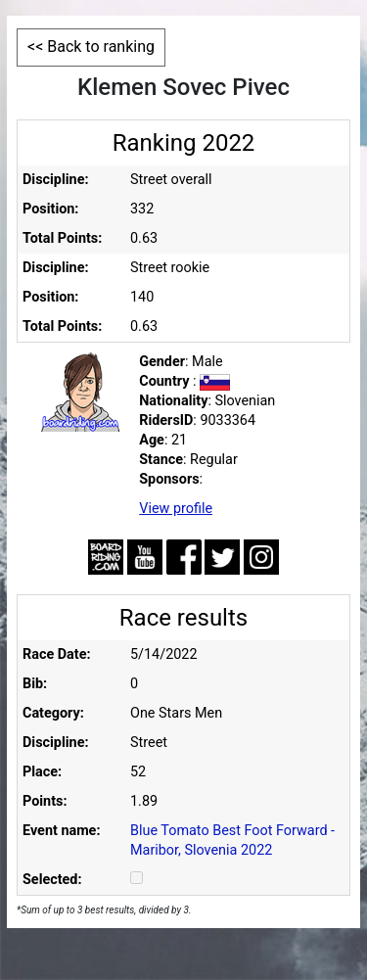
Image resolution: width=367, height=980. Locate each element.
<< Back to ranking (91, 47)
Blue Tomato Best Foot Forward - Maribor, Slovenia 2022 (232, 840)
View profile (176, 509)
